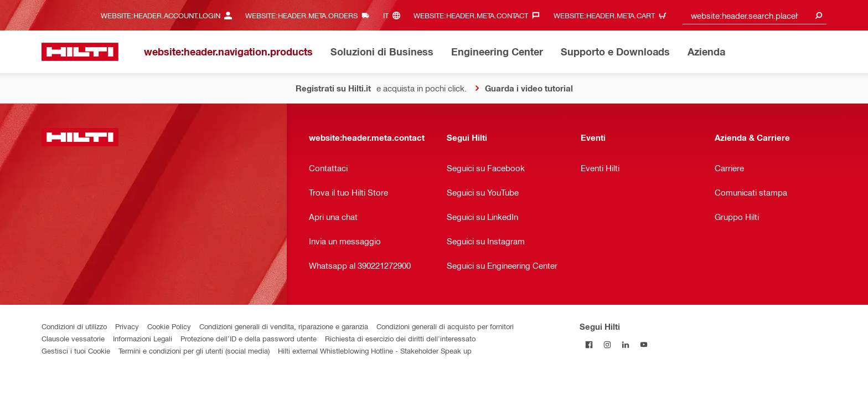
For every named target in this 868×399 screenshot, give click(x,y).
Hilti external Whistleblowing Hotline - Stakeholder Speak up (375, 351)
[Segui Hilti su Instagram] (607, 344)
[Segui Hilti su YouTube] (644, 344)
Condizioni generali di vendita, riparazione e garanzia (284, 326)
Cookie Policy (169, 326)
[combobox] (755, 15)
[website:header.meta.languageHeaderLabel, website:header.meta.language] (394, 15)
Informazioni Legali (143, 338)
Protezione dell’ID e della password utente (249, 338)
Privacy (127, 326)
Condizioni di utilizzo (74, 326)
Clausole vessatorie (73, 338)
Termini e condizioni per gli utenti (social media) (194, 351)
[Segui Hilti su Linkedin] (625, 344)
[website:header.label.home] (80, 52)
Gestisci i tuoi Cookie (76, 351)
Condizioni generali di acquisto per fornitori (445, 326)
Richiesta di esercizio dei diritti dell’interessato (400, 338)
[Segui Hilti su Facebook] (589, 344)
